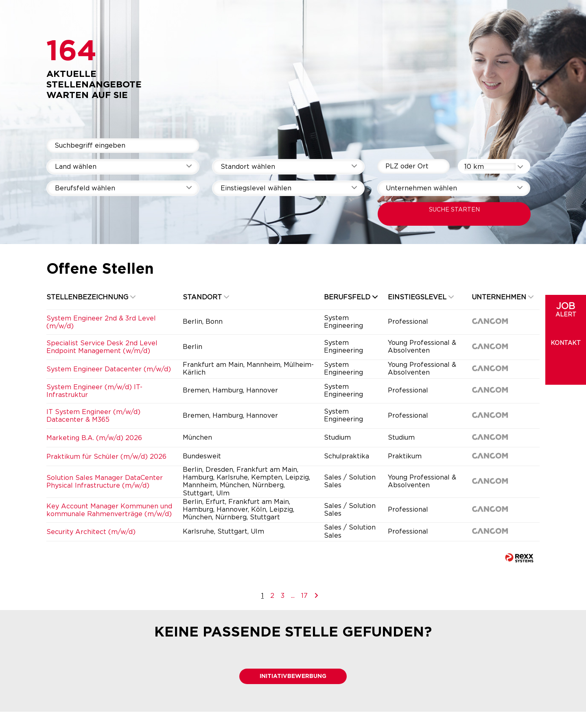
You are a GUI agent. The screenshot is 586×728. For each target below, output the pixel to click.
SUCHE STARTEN (454, 210)
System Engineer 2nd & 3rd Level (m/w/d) (101, 322)
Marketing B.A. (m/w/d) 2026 (94, 438)
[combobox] (494, 166)
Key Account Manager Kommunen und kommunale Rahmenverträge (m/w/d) (109, 510)
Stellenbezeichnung (91, 297)
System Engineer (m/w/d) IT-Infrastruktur (94, 391)
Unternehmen (503, 297)
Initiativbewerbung (293, 676)
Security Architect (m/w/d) (91, 532)
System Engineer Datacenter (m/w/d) (109, 369)
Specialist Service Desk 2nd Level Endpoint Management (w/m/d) (102, 347)
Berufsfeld (351, 297)
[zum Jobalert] (566, 317)
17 (304, 596)
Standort (206, 297)
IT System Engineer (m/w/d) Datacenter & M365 (93, 416)
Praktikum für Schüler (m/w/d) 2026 (106, 457)
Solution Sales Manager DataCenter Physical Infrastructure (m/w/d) (105, 482)
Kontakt (566, 343)
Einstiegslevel (421, 297)
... (293, 596)
